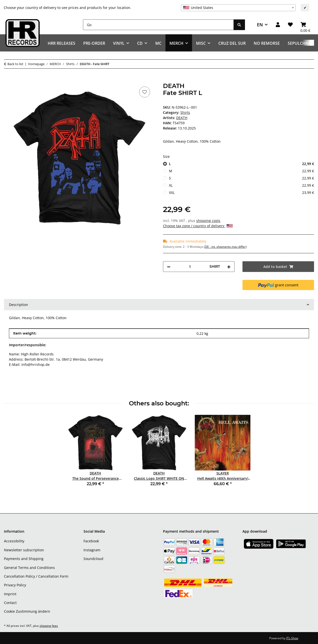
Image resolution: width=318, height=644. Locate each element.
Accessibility (14, 541)
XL (241, 185)
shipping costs (208, 221)
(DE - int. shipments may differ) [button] (225, 247)
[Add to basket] (8, 80)
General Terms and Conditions (29, 568)
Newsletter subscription (24, 550)
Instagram (92, 550)
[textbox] (238, 8)
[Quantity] (190, 267)
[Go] (158, 25)
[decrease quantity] (169, 267)
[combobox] (238, 8)
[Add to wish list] (145, 92)
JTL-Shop (292, 638)
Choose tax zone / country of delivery (198, 226)
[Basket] (305, 25)
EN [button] (260, 25)
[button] (278, 25)
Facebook (91, 541)
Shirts (185, 112)
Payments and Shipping (24, 559)
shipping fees (49, 626)
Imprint (10, 594)
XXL (241, 193)
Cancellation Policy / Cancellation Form (36, 576)
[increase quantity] (229, 267)
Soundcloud (93, 559)
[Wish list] (290, 25)
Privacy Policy (15, 585)
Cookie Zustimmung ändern (27, 611)
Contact (10, 603)
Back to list (15, 64)
